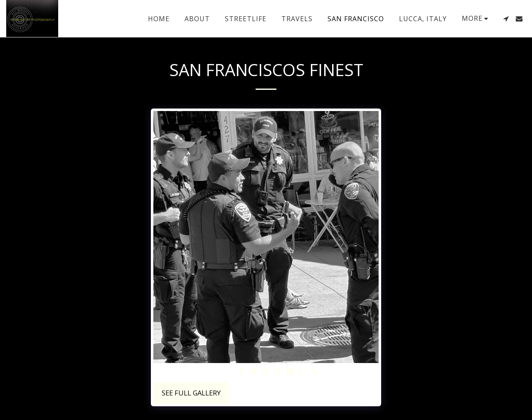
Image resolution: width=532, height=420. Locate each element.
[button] (506, 19)
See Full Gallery (191, 393)
